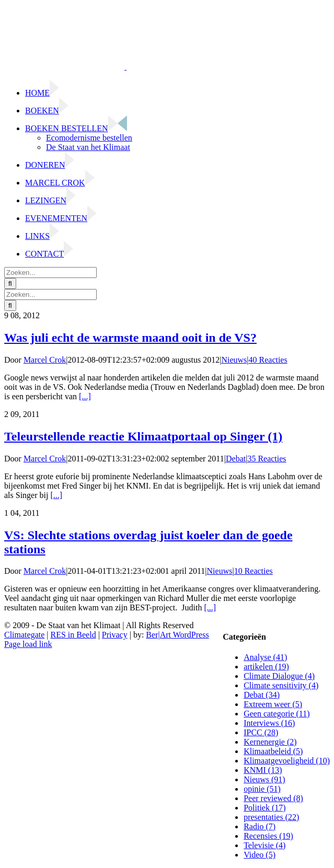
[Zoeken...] (50, 273)
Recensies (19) (268, 836)
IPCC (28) (261, 732)
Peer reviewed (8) (273, 798)
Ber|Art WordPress (177, 635)
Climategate (24, 635)
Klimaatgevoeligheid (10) (287, 761)
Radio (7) (260, 826)
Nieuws (234, 360)
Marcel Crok (45, 360)
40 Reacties (268, 360)
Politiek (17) (264, 808)
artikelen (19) (266, 667)
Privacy (115, 635)
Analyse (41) (265, 657)
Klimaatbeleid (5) (273, 751)
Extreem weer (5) (273, 704)
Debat (236, 459)
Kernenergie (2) (270, 742)
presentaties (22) (271, 817)
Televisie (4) (264, 845)
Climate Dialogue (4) (279, 676)
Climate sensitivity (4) (281, 685)
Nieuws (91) (264, 779)
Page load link (28, 644)
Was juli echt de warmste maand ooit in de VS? (130, 338)
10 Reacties (254, 571)
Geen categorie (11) (277, 714)
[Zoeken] (10, 283)
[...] (85, 396)
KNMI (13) (263, 770)
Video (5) (260, 855)
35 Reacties (267, 459)
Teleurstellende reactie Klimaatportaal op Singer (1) (143, 436)
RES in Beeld (73, 635)
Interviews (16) (269, 723)
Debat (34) (262, 695)
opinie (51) (262, 789)
